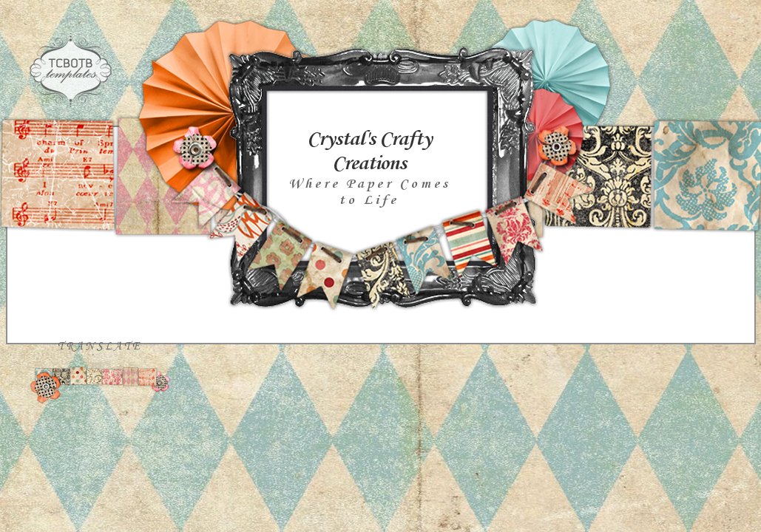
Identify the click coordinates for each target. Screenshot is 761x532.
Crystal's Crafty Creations (369, 151)
